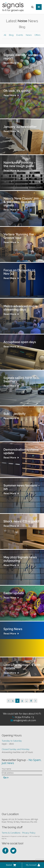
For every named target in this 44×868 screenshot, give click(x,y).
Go (6, 778)
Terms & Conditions (11, 833)
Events (20, 35)
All (5, 35)
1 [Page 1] (14, 701)
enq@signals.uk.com (25, 720)
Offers (37, 35)
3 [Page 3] (23, 701)
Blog (11, 35)
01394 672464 (22, 717)
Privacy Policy (29, 833)
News (29, 35)
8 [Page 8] (32, 701)
